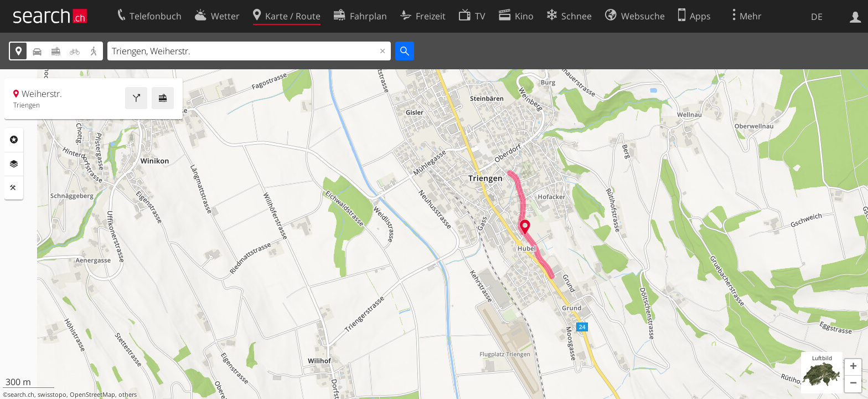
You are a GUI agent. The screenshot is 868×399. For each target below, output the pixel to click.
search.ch (21, 395)
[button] (853, 367)
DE (817, 17)
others (128, 395)
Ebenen (14, 164)
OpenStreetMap (92, 395)
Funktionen (14, 188)
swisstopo (52, 395)
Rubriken (14, 140)
